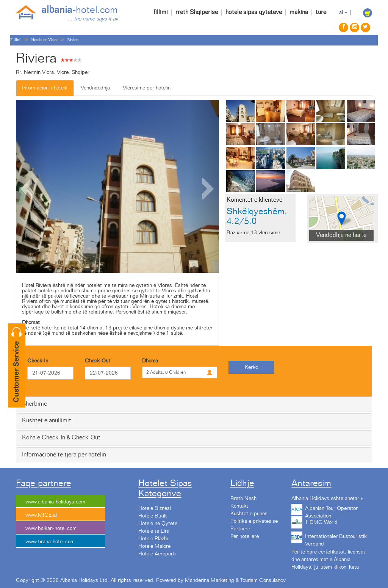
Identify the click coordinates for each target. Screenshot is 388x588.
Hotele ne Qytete (158, 524)
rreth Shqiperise (197, 12)
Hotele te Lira (154, 531)
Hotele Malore (154, 546)
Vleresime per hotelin (147, 88)
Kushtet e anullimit (47, 420)
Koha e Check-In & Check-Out (61, 437)
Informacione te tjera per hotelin (64, 455)
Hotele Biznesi (155, 508)
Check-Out (98, 361)
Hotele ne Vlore (44, 39)
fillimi (161, 12)
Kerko (251, 367)
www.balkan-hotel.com (51, 528)
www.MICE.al (41, 515)
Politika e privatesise (254, 521)
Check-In (38, 361)
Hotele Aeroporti (157, 554)
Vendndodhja (95, 88)
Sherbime (34, 404)
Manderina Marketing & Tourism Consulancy (235, 580)
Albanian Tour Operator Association (331, 511)
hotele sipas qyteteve (254, 12)
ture (321, 12)
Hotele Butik (153, 516)
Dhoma (150, 361)
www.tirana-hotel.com (50, 542)
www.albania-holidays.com (55, 502)
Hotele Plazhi (153, 539)
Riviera (74, 39)
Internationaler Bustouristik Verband (336, 539)
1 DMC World (321, 522)
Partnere (240, 529)
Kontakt (239, 506)
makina (299, 12)
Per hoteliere (245, 536)
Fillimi (16, 39)
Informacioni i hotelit (45, 88)
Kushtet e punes (249, 514)
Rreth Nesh (243, 499)
